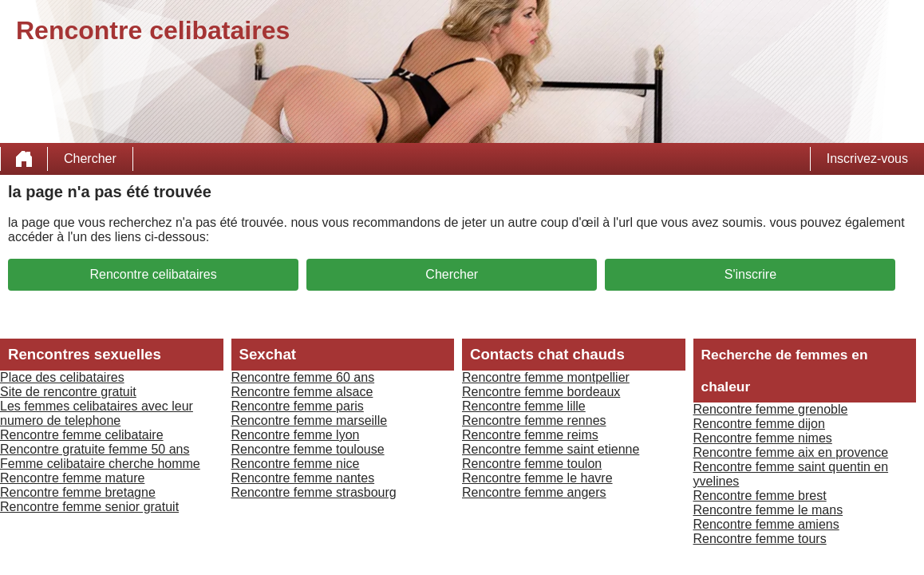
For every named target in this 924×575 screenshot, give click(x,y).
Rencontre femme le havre (537, 478)
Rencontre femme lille (524, 406)
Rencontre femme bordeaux (541, 392)
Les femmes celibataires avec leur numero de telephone (97, 413)
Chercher (90, 159)
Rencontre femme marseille (310, 420)
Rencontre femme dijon (759, 424)
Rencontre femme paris (298, 406)
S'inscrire (750, 274)
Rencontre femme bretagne (78, 492)
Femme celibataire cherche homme (100, 464)
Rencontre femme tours (760, 539)
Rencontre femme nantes (303, 478)
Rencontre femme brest (760, 496)
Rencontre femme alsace (302, 392)
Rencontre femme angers (534, 492)
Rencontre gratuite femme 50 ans (95, 449)
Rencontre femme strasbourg (314, 492)
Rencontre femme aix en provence (791, 452)
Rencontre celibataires (153, 274)
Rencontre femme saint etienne (551, 449)
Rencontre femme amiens (766, 524)
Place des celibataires (62, 377)
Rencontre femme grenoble (771, 409)
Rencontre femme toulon (532, 464)
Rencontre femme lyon (296, 435)
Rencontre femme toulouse (308, 449)
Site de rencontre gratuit (68, 392)
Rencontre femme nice (296, 464)
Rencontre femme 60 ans (303, 377)
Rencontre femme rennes (534, 420)
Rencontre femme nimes (763, 438)
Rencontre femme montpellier (546, 377)
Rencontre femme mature (72, 478)
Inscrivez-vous (867, 159)
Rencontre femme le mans (768, 510)
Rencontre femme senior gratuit (89, 507)
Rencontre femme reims (530, 435)
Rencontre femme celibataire (82, 435)
